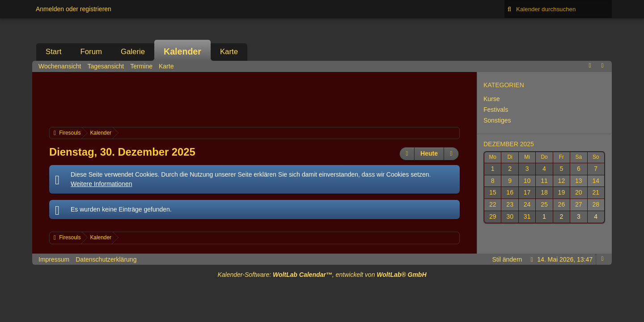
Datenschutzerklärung (106, 259)
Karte (229, 52)
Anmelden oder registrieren (74, 9)
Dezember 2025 (509, 144)
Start (53, 52)
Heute (429, 153)
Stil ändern (507, 259)
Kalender (182, 51)
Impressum (54, 259)
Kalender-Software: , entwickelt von (322, 275)
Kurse (492, 99)
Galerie (133, 52)
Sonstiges (497, 120)
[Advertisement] (254, 98)
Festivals (496, 110)
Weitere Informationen (101, 184)
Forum (91, 52)
